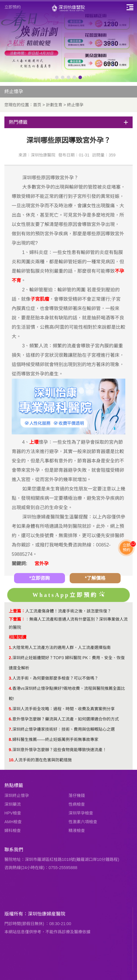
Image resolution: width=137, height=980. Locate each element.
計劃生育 (54, 105)
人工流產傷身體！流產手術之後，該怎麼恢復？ (68, 611)
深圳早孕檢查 (81, 813)
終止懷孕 (75, 105)
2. (11, 658)
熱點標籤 (14, 785)
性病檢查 (77, 804)
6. (11, 719)
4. (11, 688)
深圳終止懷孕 (17, 796)
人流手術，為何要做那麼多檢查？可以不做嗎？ (55, 678)
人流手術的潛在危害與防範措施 (43, 760)
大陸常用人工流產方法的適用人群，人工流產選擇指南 (61, 647)
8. (11, 739)
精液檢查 (77, 831)
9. (11, 750)
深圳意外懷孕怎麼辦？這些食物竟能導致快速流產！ (59, 750)
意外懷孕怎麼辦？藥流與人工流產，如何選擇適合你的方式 (66, 719)
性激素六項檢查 (83, 822)
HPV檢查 (13, 813)
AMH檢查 (13, 822)
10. (12, 760)
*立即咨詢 (40, 578)
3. (11, 678)
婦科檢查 (13, 831)
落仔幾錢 (77, 796)
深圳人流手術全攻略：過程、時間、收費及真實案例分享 (64, 709)
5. (11, 709)
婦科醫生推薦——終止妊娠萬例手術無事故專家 (55, 739)
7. (11, 729)
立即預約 (13, 7)
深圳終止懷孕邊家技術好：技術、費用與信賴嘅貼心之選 (64, 729)
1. (11, 647)
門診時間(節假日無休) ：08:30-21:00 (38, 924)
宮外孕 (42, 564)
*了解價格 (95, 578)
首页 (37, 105)
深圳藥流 (13, 804)
